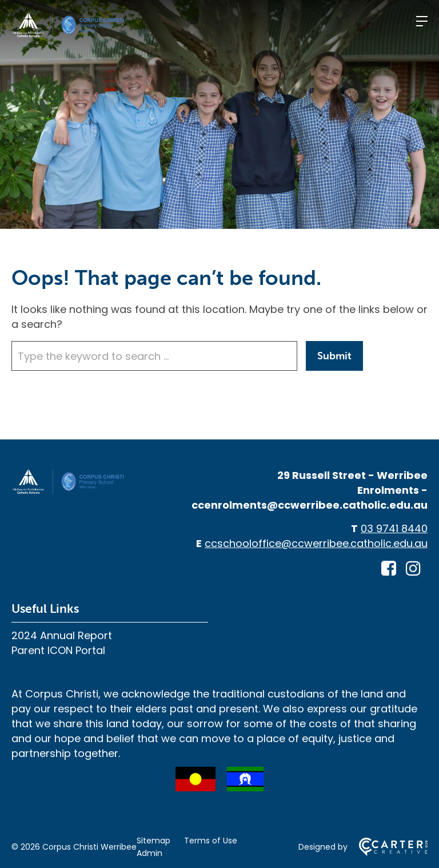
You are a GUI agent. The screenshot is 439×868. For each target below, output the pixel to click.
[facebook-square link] (389, 569)
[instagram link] (413, 569)
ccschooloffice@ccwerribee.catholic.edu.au (316, 543)
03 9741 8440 (394, 528)
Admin (149, 853)
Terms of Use (211, 841)
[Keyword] (154, 356)
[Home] (69, 491)
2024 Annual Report (62, 635)
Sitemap (153, 841)
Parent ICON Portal (58, 650)
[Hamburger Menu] (422, 21)
